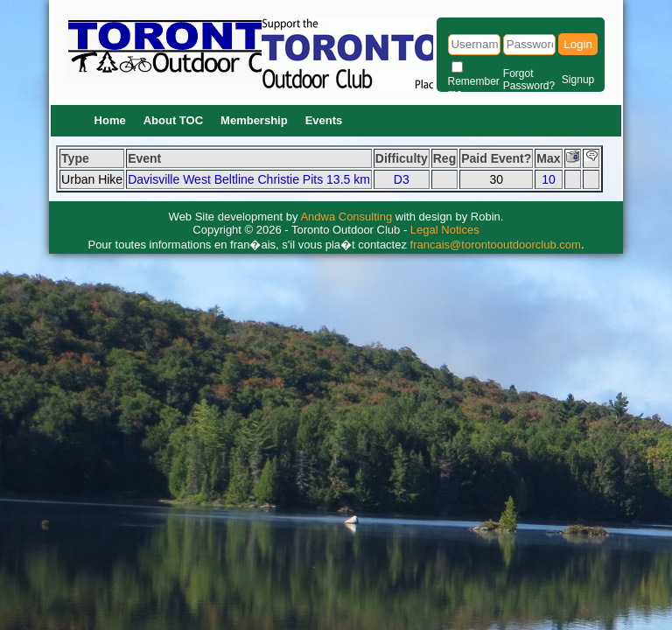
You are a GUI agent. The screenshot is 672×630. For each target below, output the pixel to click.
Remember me (474, 87)
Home (110, 120)
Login (578, 44)
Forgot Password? (529, 80)
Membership (254, 120)
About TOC (173, 120)
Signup (578, 80)
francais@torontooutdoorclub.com (496, 245)
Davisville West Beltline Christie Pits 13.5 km (249, 179)
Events (324, 120)
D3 (402, 179)
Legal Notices (445, 230)
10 (549, 179)
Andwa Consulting (346, 217)
